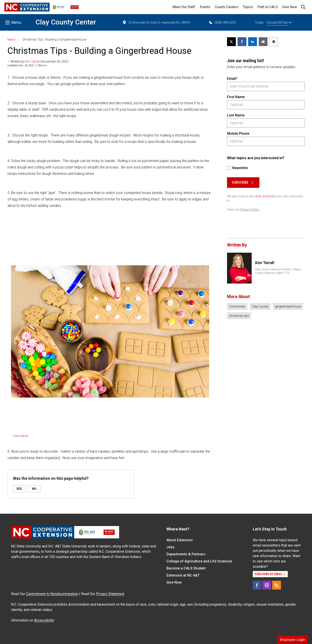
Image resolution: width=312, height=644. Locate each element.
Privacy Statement (110, 594)
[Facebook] (257, 585)
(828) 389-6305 (222, 22)
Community (237, 306)
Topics (248, 7)
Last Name (236, 115)
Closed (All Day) (279, 22)
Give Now (290, 7)
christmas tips (239, 316)
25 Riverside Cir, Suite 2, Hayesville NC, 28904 (156, 22)
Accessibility (44, 620)
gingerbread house (288, 306)
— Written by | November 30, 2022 (38, 62)
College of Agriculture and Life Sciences (199, 561)
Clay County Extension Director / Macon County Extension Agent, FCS (278, 271)
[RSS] (277, 585)
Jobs (171, 547)
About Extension (180, 540)
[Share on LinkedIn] (253, 42)
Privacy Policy (250, 209)
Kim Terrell (32, 62)
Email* (232, 79)
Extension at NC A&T (183, 575)
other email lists (265, 196)
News (11, 39)
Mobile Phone (238, 133)
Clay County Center (66, 22)
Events (205, 7)
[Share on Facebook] (242, 42)
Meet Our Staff (184, 7)
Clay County (260, 306)
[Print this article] (274, 42)
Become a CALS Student (186, 568)
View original (21, 436)
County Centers (226, 7)
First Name (236, 97)
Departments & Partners (186, 554)
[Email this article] (263, 42)
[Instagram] (267, 585)
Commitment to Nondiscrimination (52, 594)
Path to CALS (268, 7)
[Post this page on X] (231, 42)
